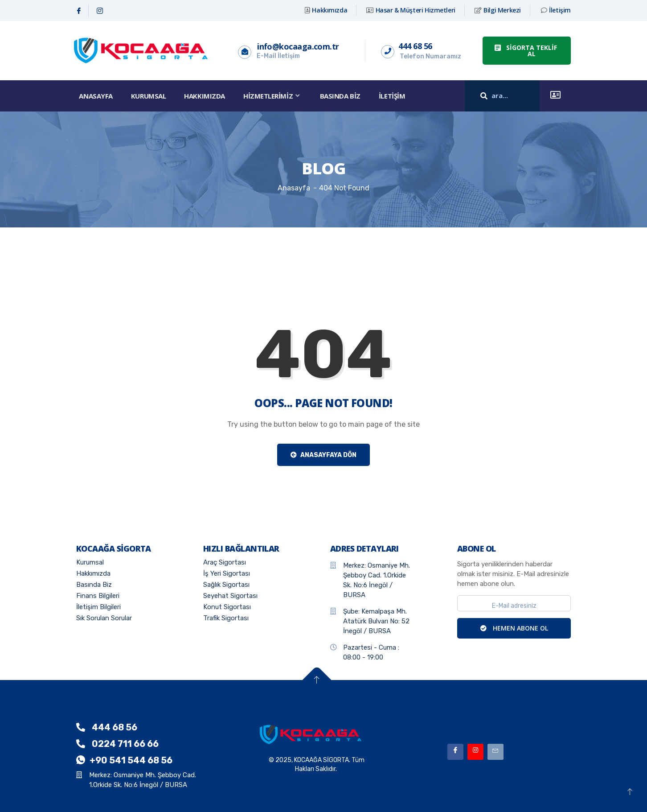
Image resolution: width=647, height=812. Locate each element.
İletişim (394, 96)
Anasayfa (96, 96)
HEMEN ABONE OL (514, 628)
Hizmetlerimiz (274, 96)
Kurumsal (149, 96)
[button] (527, 51)
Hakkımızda (206, 96)
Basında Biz (342, 96)
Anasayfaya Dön (323, 455)
